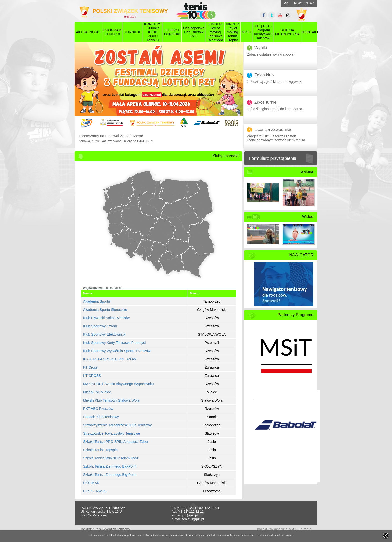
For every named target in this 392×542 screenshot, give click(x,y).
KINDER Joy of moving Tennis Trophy (233, 32)
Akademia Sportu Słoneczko (105, 310)
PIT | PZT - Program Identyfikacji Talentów (263, 32)
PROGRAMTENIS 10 (112, 32)
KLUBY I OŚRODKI (172, 32)
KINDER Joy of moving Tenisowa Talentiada (215, 32)
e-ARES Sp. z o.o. (299, 529)
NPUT (247, 32)
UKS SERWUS (95, 491)
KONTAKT (311, 32)
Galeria (307, 172)
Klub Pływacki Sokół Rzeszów (106, 318)
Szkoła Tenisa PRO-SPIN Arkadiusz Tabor (116, 442)
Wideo (308, 217)
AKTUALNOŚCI (88, 32)
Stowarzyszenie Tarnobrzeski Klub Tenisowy (117, 425)
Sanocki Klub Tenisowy (101, 417)
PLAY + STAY (304, 3)
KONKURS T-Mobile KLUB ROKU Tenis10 (153, 32)
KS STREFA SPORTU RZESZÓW (110, 359)
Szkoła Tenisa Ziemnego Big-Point (110, 466)
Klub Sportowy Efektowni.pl (104, 334)
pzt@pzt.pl (190, 515)
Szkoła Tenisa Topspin (100, 450)
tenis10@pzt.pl (193, 519)
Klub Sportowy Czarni (100, 326)
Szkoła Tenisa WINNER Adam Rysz (111, 458)
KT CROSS (92, 376)
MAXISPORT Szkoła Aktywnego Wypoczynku (119, 384)
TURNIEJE (133, 32)
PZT (287, 3)
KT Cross (90, 367)
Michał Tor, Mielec (97, 392)
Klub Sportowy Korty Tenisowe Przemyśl (114, 343)
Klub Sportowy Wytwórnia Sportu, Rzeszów (117, 351)
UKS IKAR (91, 483)
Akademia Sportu (97, 301)
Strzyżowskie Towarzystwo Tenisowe (112, 433)
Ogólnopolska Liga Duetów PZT (194, 32)
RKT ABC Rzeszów (98, 409)
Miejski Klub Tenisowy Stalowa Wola (111, 400)
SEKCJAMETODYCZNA (287, 32)
